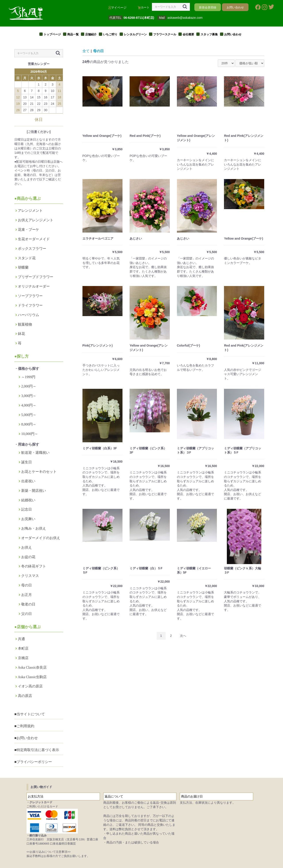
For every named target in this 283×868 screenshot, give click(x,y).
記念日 (27, 509)
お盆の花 (28, 557)
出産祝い (28, 481)
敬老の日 (28, 604)
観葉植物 (25, 324)
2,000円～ (29, 386)
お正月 (27, 595)
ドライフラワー (30, 305)
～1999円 (28, 377)
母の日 (27, 585)
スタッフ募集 (209, 34)
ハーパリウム (29, 315)
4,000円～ (29, 405)
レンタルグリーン (135, 34)
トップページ (52, 34)
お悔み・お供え (34, 528)
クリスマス (30, 576)
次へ (183, 636)
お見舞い (28, 519)
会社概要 (188, 34)
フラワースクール (165, 34)
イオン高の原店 (30, 686)
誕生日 (27, 462)
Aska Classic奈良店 (32, 667)
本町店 (23, 648)
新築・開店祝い (34, 491)
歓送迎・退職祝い (35, 453)
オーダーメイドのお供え (41, 538)
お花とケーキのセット (39, 472)
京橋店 (23, 658)
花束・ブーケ (29, 230)
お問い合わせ (233, 34)
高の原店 (25, 696)
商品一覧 (73, 34)
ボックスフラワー (32, 249)
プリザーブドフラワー (36, 277)
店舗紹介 (91, 34)
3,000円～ (29, 396)
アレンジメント (30, 211)
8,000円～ (29, 424)
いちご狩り (110, 34)
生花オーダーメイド (34, 239)
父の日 (27, 614)
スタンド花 (27, 258)
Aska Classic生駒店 (32, 677)
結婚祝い (28, 500)
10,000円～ (30, 434)
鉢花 (21, 334)
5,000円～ (29, 415)
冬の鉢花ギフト (34, 566)
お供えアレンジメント (36, 220)
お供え (27, 547)
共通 (21, 639)
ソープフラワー (30, 296)
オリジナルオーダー (34, 286)
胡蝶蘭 (23, 267)
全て (86, 51)
